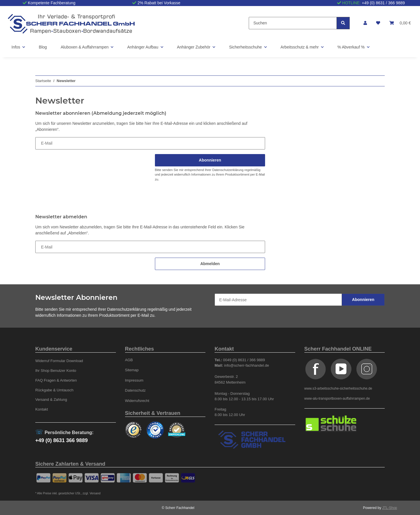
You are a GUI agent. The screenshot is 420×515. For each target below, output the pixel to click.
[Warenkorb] (400, 23)
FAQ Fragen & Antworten (56, 380)
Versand (95, 493)
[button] (365, 23)
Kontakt (42, 409)
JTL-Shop (390, 508)
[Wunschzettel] (378, 23)
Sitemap (132, 370)
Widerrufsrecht (137, 401)
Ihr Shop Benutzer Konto (56, 371)
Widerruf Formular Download (59, 361)
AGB (129, 360)
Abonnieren (363, 300)
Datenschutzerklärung (228, 170)
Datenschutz (135, 390)
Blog (43, 47)
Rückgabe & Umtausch (54, 390)
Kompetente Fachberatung (52, 3)
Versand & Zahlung (51, 400)
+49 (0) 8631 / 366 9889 (383, 3)
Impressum (134, 380)
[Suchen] (293, 23)
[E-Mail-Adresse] (278, 300)
